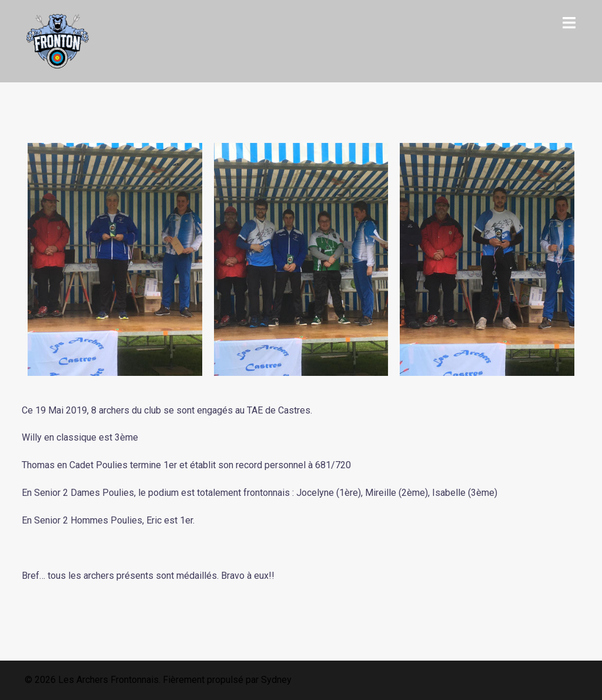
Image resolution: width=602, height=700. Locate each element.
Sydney (276, 680)
